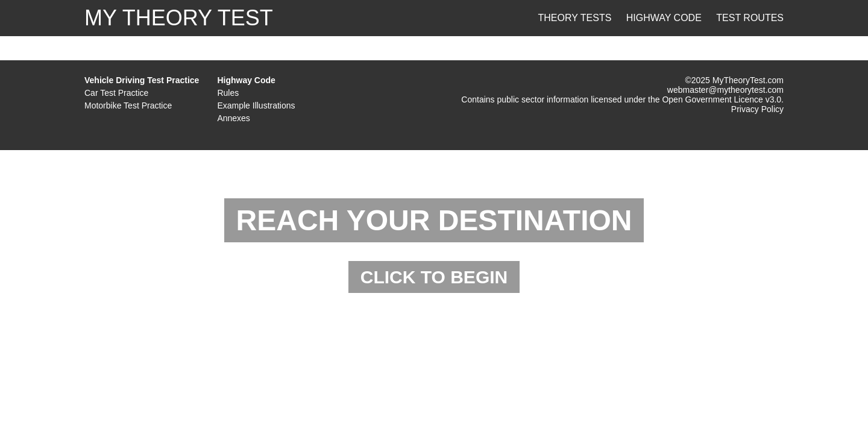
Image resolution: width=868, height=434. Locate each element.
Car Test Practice (116, 93)
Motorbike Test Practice (128, 105)
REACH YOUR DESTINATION (434, 220)
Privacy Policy (757, 109)
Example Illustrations (256, 105)
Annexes (233, 118)
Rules (228, 93)
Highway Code (664, 18)
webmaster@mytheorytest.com (725, 90)
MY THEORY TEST (179, 18)
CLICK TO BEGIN (434, 277)
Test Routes (750, 18)
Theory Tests (575, 18)
